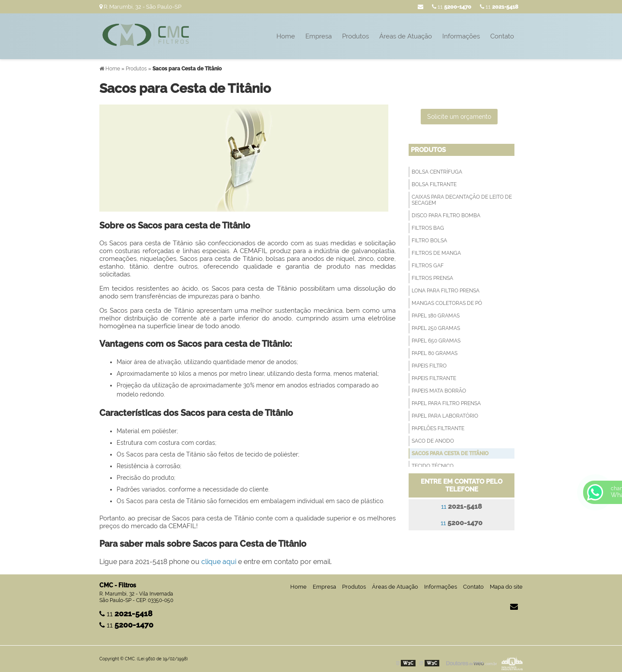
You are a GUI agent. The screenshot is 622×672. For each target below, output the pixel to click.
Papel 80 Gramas (435, 353)
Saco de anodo (433, 441)
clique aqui (219, 562)
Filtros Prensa (432, 278)
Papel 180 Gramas (436, 316)
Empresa (319, 36)
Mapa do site (506, 587)
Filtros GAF (428, 266)
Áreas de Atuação (406, 36)
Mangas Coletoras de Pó (447, 303)
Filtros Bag (428, 228)
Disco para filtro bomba (446, 216)
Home (286, 36)
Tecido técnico (433, 466)
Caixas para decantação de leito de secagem (462, 200)
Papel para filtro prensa (446, 403)
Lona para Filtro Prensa (446, 291)
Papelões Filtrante (438, 428)
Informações (461, 36)
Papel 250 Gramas (436, 328)
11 (499, 7)
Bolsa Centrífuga (437, 172)
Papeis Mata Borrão (439, 391)
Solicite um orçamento (459, 117)
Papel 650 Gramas (436, 341)
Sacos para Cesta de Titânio (450, 453)
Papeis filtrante (434, 378)
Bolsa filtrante (434, 184)
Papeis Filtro (429, 366)
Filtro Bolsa (429, 241)
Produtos (355, 36)
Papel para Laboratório (445, 416)
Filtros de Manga (436, 253)
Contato (502, 36)
